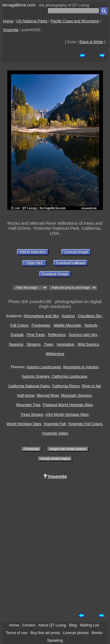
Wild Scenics (88, 344)
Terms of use (16, 633)
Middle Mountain (68, 325)
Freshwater (41, 325)
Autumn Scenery (35, 376)
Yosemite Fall (54, 424)
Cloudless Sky (90, 316)
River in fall (91, 386)
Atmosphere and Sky (41, 316)
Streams (34, 344)
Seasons (16, 344)
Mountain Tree (28, 405)
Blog (73, 625)
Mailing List (89, 625)
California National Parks (29, 386)
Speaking (55, 640)
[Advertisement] (55, 543)
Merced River (48, 395)
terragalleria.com (19, 5)
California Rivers (66, 386)
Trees (49, 344)
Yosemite (11, 30)
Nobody (91, 325)
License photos (76, 633)
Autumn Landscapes (44, 367)
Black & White (91, 42)
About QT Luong (52, 625)
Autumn (68, 316)
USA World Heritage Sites (67, 414)
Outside (17, 335)
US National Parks (32, 21)
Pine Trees (36, 335)
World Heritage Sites (24, 424)
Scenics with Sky (83, 335)
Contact (29, 625)
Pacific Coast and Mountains (75, 21)
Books (97, 633)
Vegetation (66, 344)
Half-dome (26, 395)
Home (8, 21)
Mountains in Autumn (81, 367)
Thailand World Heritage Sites (68, 405)
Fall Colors (19, 325)
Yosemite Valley (55, 433)
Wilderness (55, 354)
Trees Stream (32, 414)
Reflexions (57, 335)
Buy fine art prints (45, 633)
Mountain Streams (76, 395)
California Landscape (69, 376)
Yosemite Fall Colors (85, 424)
